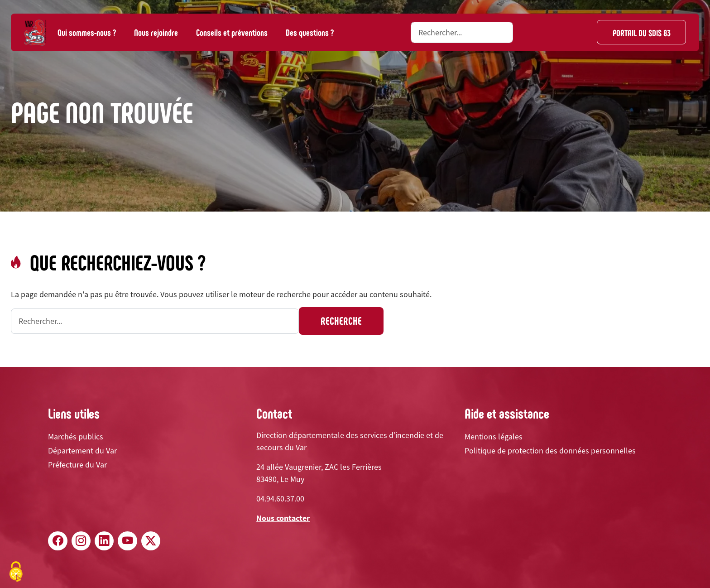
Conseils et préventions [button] (232, 32)
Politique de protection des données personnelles (550, 451)
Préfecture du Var (77, 465)
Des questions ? (310, 32)
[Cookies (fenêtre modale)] (16, 572)
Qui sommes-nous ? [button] (87, 32)
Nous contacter (283, 518)
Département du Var (82, 451)
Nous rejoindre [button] (156, 32)
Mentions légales (494, 436)
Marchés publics (76, 436)
